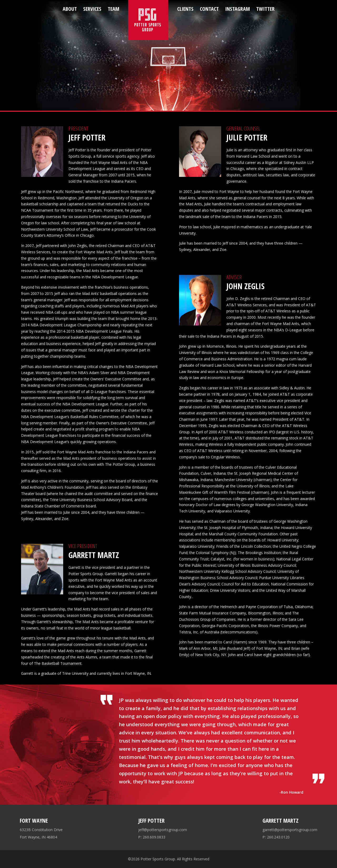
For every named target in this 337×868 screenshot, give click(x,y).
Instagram (237, 9)
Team (113, 9)
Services (92, 9)
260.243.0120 (276, 837)
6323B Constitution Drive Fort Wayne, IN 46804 (41, 833)
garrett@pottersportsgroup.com (290, 830)
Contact (209, 9)
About (70, 9)
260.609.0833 (152, 837)
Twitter (265, 9)
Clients (185, 9)
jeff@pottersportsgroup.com (163, 830)
